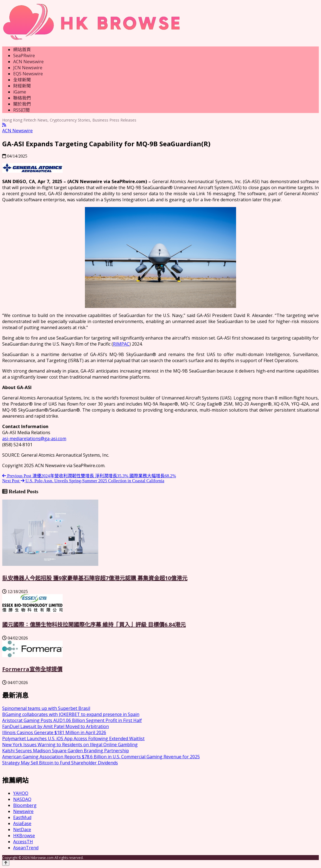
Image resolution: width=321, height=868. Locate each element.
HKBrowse (24, 836)
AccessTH (23, 842)
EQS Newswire (28, 74)
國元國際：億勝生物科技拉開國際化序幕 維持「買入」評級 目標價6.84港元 (94, 625)
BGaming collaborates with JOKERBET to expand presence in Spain (71, 714)
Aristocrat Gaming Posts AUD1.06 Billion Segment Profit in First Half (72, 720)
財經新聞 (22, 86)
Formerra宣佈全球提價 (32, 669)
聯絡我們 (22, 98)
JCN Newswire (28, 68)
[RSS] (4, 125)
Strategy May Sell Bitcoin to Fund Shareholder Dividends (60, 763)
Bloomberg (25, 805)
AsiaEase (22, 823)
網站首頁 (22, 49)
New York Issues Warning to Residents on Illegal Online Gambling (70, 745)
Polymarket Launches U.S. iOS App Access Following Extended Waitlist (73, 739)
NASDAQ (22, 799)
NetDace (22, 830)
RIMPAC (121, 344)
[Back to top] (6, 863)
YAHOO (21, 793)
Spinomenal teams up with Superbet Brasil (46, 708)
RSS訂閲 (21, 110)
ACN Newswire (28, 62)
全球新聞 (22, 80)
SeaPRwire (24, 56)
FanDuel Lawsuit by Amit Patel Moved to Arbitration (56, 726)
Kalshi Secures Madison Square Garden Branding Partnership (66, 751)
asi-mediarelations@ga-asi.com (34, 439)
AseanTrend (26, 848)
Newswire (23, 811)
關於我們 (22, 104)
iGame (20, 92)
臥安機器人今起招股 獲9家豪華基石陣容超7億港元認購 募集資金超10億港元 (95, 578)
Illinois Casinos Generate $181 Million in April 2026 (54, 732)
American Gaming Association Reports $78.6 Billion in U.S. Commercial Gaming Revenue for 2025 (101, 757)
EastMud (22, 817)
